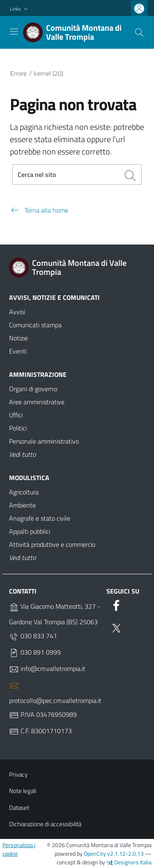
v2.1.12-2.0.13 (125, 853)
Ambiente (22, 505)
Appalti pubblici (30, 531)
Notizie (18, 338)
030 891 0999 (35, 653)
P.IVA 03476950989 (43, 715)
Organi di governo (33, 389)
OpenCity (95, 853)
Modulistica (29, 478)
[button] (20, 9)
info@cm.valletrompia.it (47, 669)
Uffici (16, 415)
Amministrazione (38, 374)
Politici (18, 428)
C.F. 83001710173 (40, 731)
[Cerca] (139, 32)
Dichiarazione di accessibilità (45, 824)
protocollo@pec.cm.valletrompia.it (55, 693)
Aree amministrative (37, 402)
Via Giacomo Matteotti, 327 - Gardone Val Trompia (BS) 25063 (55, 614)
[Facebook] (116, 604)
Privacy (18, 774)
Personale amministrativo (44, 441)
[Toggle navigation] (14, 32)
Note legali (23, 791)
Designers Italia (129, 862)
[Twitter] (116, 627)
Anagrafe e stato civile (40, 518)
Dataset (19, 808)
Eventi (18, 351)
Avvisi (17, 312)
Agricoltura (24, 492)
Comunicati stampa (35, 325)
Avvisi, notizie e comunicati (54, 297)
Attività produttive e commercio (52, 544)
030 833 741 (33, 636)
